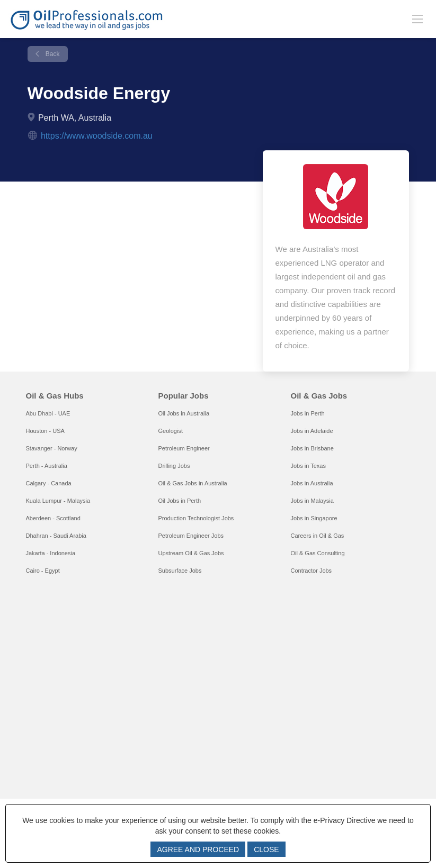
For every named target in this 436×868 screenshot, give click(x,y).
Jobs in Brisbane (312, 448)
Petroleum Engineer (184, 448)
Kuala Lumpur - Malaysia (58, 501)
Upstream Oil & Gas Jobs (191, 553)
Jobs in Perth (307, 413)
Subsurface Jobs (180, 571)
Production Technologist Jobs (196, 518)
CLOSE (266, 849)
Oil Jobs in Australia (184, 413)
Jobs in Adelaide (312, 431)
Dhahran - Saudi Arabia (56, 536)
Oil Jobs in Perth (179, 501)
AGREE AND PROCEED (198, 849)
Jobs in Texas (308, 466)
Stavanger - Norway (52, 448)
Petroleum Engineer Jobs (191, 536)
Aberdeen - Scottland (53, 518)
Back (52, 54)
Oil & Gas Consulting (317, 553)
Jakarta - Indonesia (51, 553)
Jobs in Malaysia (312, 501)
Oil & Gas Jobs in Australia (192, 483)
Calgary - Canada (49, 483)
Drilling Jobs (174, 466)
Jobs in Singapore (314, 518)
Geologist (170, 431)
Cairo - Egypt (43, 571)
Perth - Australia (47, 466)
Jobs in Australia (312, 483)
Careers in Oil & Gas (317, 536)
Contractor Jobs (311, 571)
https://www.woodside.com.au (97, 136)
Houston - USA (45, 431)
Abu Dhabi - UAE (48, 413)
